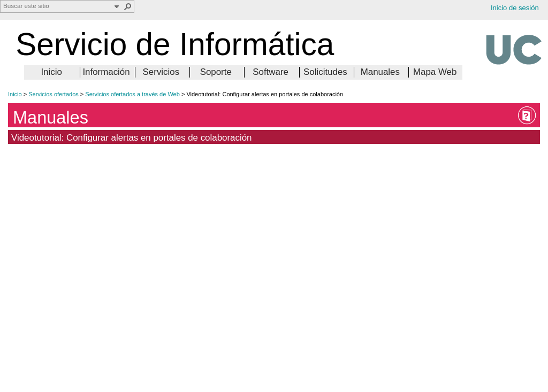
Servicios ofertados (54, 94)
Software (271, 72)
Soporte (216, 72)
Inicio (51, 72)
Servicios (161, 72)
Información (106, 72)
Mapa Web (435, 72)
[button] (128, 6)
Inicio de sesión (515, 8)
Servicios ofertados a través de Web (132, 94)
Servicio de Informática (175, 44)
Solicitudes (325, 72)
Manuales (380, 72)
